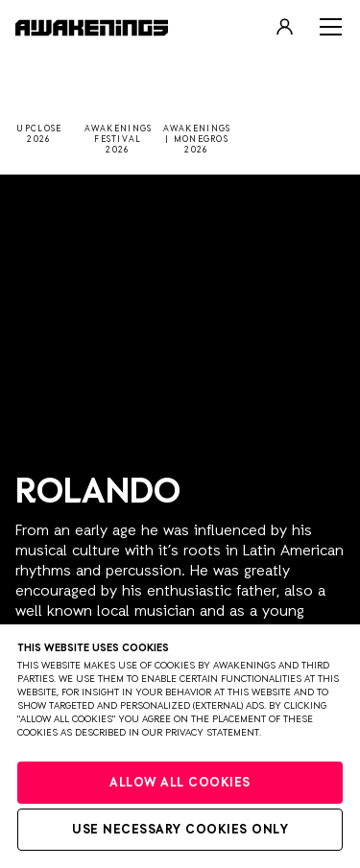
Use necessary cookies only (180, 830)
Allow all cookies (180, 783)
